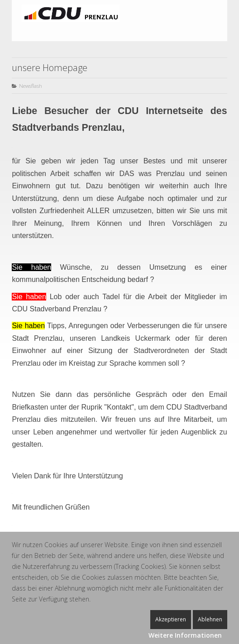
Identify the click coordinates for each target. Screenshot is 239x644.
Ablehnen (210, 619)
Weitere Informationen (185, 635)
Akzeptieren (171, 619)
